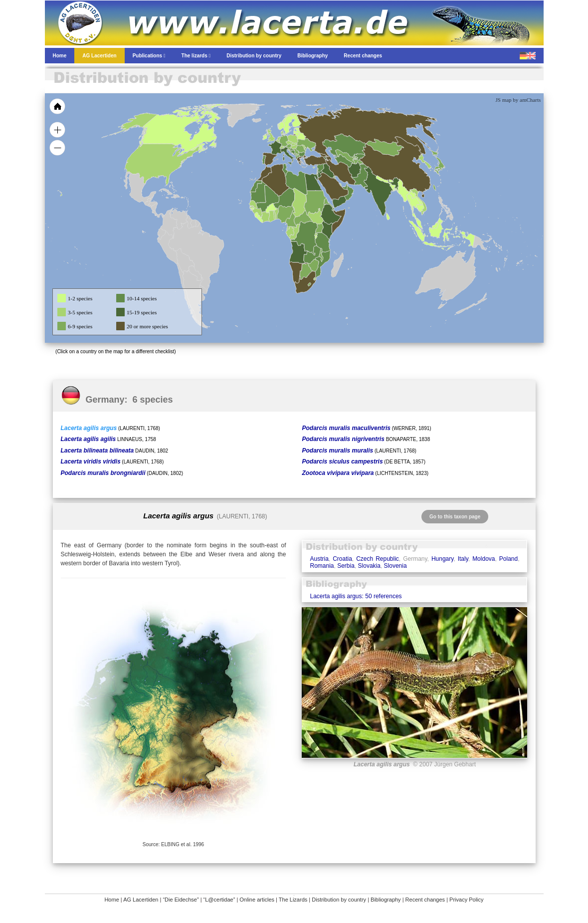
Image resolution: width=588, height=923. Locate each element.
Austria (319, 559)
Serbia (346, 566)
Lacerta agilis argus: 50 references (356, 596)
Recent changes (425, 900)
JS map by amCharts (518, 100)
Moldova (484, 559)
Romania (322, 566)
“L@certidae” (219, 900)
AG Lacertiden (141, 900)
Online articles (257, 900)
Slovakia (369, 566)
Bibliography (386, 900)
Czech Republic (378, 559)
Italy (463, 559)
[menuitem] (345, 187)
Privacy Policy (466, 900)
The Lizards (293, 900)
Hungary (442, 559)
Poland (508, 559)
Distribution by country (339, 900)
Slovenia (395, 566)
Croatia (342, 559)
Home (111, 900)
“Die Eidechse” (181, 900)
